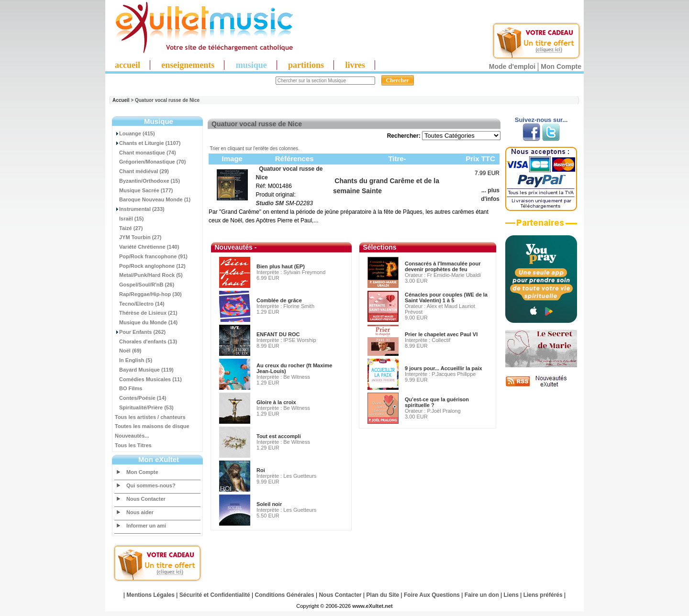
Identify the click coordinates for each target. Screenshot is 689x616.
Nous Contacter (146, 499)
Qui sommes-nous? (151, 485)
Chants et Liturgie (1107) (148, 143)
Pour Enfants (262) (140, 332)
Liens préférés (543, 595)
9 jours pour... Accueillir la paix (444, 368)
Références (294, 159)
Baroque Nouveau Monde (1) (153, 199)
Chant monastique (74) (145, 153)
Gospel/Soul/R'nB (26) (144, 285)
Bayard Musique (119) (144, 370)
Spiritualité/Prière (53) (144, 407)
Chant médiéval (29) (142, 171)
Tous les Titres (133, 445)
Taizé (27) (129, 228)
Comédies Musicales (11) (148, 379)
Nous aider (140, 512)
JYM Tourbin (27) (138, 237)
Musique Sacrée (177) (144, 190)
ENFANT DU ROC (278, 334)
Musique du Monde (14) (146, 322)
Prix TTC (480, 159)
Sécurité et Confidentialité (215, 595)
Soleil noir (269, 504)
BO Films (128, 388)
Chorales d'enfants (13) (146, 341)
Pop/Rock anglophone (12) (150, 266)
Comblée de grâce (279, 300)
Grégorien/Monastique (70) (150, 162)
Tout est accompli (279, 436)
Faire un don (482, 595)
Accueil (121, 100)
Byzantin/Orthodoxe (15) (147, 181)
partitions (306, 65)
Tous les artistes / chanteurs (150, 417)
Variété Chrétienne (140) (147, 247)
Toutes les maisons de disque (152, 426)
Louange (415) (135, 133)
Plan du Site (383, 595)
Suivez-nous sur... (541, 120)
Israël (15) (129, 219)
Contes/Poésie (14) (140, 398)
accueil (128, 65)
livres (355, 65)
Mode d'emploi (512, 66)
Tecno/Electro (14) (140, 304)
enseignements (188, 65)
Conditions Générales (285, 595)
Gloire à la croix (276, 402)
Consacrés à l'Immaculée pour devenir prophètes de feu (443, 266)
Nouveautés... (132, 436)
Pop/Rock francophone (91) (151, 256)
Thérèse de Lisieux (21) (146, 313)
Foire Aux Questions (432, 595)
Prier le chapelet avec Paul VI (441, 334)
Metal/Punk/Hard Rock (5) (149, 275)
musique (251, 65)
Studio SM (270, 203)
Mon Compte (561, 66)
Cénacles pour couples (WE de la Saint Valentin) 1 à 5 (446, 297)
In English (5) (133, 360)
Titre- (397, 159)
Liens (511, 595)
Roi (261, 470)
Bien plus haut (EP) (281, 266)
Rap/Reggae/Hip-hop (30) (148, 294)
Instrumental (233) (140, 209)
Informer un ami (146, 526)
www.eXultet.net (372, 606)
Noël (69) (128, 351)
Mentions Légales (150, 595)
